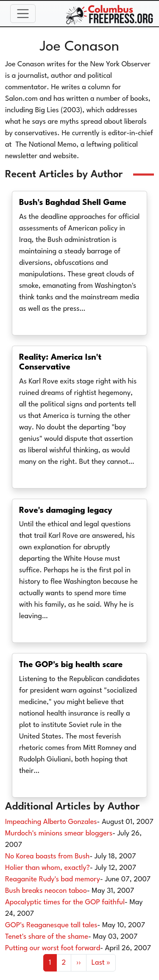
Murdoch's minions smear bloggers (59, 834)
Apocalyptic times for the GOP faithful (65, 902)
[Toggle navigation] (23, 14)
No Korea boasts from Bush (47, 856)
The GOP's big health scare (71, 665)
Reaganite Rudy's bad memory (53, 879)
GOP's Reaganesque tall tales (51, 925)
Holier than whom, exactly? (47, 868)
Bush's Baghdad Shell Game (73, 203)
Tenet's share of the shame (47, 937)
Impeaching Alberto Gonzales (51, 822)
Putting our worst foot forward (53, 948)
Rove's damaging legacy (66, 511)
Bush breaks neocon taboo (46, 891)
